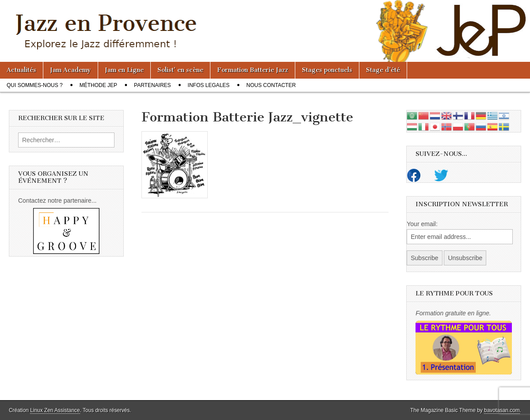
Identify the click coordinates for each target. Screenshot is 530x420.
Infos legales (209, 85)
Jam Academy (71, 70)
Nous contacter (271, 85)
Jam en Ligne (124, 70)
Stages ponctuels (327, 70)
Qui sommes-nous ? (35, 85)
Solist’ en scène (180, 70)
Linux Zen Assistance (55, 410)
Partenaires (153, 85)
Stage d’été (383, 70)
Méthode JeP (98, 85)
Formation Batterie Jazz (253, 70)
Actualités (21, 70)
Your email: (422, 224)
